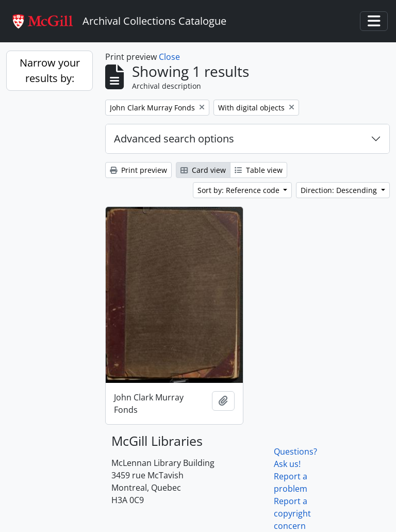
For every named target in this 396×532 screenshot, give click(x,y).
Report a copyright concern (292, 513)
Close (169, 57)
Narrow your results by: (50, 70)
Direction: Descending (340, 190)
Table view (259, 170)
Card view (203, 170)
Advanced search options (174, 139)
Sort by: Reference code (240, 190)
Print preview (138, 170)
